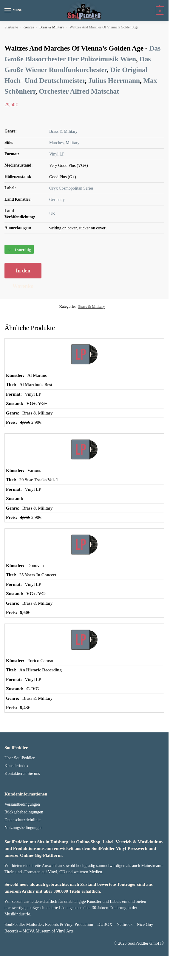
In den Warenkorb (23, 303)
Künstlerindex (16, 795)
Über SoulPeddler (20, 788)
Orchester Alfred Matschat (79, 121)
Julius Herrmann (114, 110)
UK (52, 244)
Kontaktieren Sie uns (22, 803)
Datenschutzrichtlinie (23, 850)
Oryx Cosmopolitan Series (71, 218)
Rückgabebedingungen (24, 842)
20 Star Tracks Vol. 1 (39, 510)
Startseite (11, 27)
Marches (56, 173)
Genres (29, 27)
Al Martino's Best (36, 414)
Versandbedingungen (22, 834)
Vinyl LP (57, 184)
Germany (57, 230)
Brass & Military (52, 27)
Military (72, 173)
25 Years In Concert (38, 605)
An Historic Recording (41, 700)
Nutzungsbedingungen (23, 857)
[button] (159, 10)
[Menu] (13, 10)
